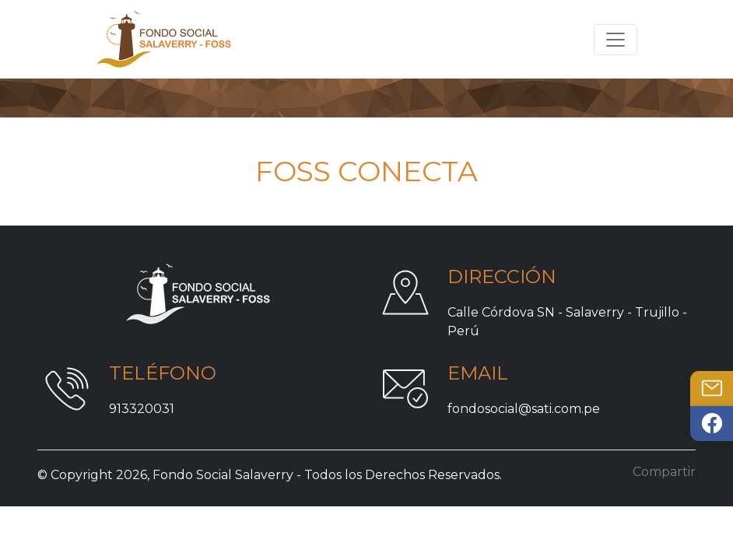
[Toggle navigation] (616, 40)
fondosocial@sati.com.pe (524, 409)
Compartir (664, 472)
